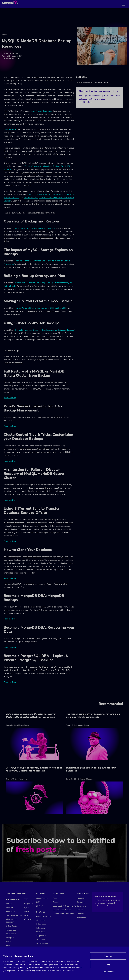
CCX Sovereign (42, 943)
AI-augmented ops (43, 916)
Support (56, 902)
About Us (81, 898)
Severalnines (83, 894)
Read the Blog (10, 398)
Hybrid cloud (41, 924)
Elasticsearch (11, 934)
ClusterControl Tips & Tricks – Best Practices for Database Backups (44, 330)
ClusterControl (10, 129)
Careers (80, 910)
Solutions (41, 912)
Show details (108, 972)
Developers (58, 894)
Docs (55, 898)
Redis (8, 945)
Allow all (108, 956)
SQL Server (28, 919)
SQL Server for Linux (14, 915)
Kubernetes (41, 928)
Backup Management (85, 83)
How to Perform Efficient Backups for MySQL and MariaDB (40, 308)
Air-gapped (41, 920)
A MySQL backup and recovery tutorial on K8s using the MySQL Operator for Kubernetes (34, 769)
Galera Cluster (12, 926)
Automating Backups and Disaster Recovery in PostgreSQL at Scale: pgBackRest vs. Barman (31, 715)
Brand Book (82, 918)
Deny (108, 965)
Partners (80, 914)
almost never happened (42, 111)
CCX (26, 899)
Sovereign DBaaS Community (64, 906)
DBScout (40, 906)
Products (40, 894)
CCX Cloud (40, 940)
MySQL (107, 83)
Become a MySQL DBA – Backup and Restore (35, 228)
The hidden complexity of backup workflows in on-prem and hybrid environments (93, 715)
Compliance (82, 906)
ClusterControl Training (62, 910)
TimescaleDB (11, 930)
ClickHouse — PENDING (12, 921)
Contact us (81, 902)
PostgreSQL (11, 911)
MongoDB (10, 938)
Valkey (9, 942)
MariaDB (99, 83)
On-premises (41, 936)
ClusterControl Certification (64, 914)
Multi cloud (41, 932)
